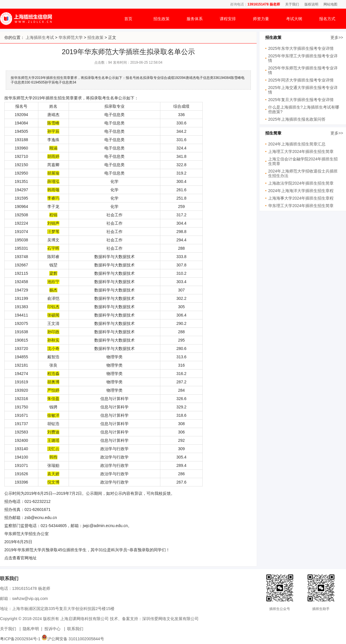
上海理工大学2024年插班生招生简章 (301, 151)
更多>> (337, 37)
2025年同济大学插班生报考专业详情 (301, 80)
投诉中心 (52, 629)
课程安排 (228, 19)
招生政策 (161, 19)
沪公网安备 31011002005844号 (73, 639)
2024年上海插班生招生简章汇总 (297, 144)
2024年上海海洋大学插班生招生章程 (301, 191)
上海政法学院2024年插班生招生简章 (301, 183)
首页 (128, 19)
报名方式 (327, 19)
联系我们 (75, 629)
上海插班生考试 (40, 37)
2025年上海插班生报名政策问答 (297, 119)
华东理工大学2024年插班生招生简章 (301, 206)
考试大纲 (294, 19)
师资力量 (261, 19)
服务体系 (195, 19)
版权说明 (311, 4)
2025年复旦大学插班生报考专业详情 (301, 100)
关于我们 (292, 4)
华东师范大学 (71, 37)
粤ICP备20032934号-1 (20, 639)
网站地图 (330, 4)
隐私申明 (31, 629)
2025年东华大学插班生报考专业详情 (301, 48)
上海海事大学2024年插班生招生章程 (301, 198)
